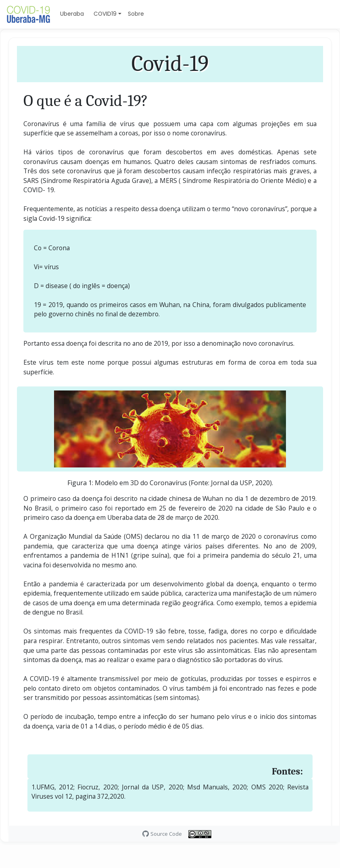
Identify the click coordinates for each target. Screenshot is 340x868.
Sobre (136, 14)
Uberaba (72, 14)
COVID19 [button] (105, 14)
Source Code (166, 834)
